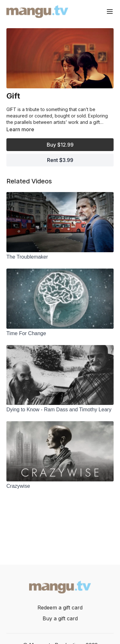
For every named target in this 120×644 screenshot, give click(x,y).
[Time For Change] (60, 334)
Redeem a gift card (60, 608)
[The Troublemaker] (60, 257)
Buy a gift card (60, 618)
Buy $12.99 (60, 145)
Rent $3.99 (60, 160)
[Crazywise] (60, 486)
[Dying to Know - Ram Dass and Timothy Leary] (60, 410)
